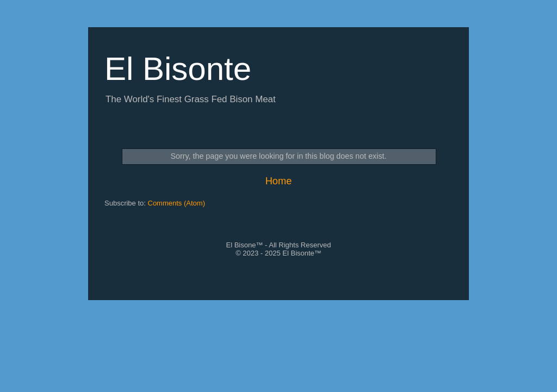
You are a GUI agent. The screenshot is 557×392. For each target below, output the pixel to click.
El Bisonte (178, 69)
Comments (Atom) (177, 203)
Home (279, 181)
